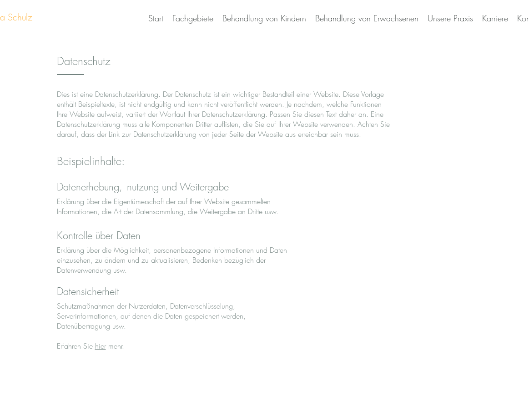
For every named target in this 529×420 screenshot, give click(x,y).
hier (101, 346)
